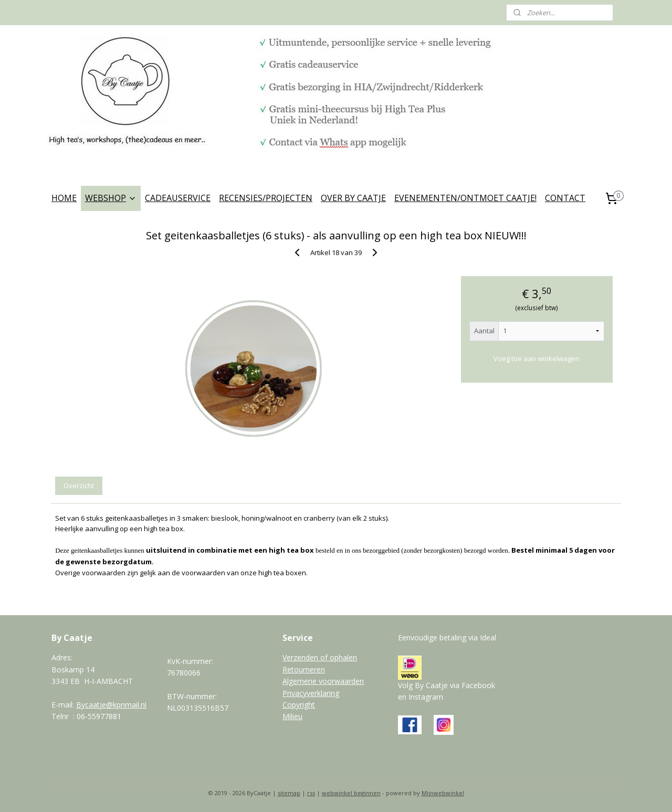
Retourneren (304, 669)
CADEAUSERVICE (178, 198)
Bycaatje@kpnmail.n (111, 705)
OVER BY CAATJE (353, 198)
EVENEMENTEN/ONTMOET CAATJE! (465, 198)
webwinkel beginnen (351, 793)
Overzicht (79, 486)
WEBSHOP (111, 198)
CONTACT (565, 198)
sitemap (289, 793)
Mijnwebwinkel (443, 793)
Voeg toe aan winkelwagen (537, 358)
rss (311, 793)
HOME (64, 198)
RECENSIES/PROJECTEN (266, 198)
